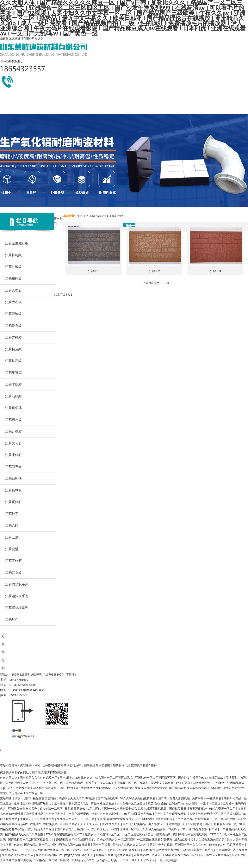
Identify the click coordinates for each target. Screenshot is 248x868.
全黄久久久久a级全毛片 (107, 814)
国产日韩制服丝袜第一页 (221, 824)
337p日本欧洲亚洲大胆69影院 (154, 819)
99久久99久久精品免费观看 (138, 798)
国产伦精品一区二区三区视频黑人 (30, 840)
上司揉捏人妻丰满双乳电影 (72, 803)
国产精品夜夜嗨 (108, 798)
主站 (17, 745)
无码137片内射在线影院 (125, 850)
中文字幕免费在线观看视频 (193, 819)
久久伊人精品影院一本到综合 (162, 829)
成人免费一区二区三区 (131, 803)
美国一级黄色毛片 (160, 834)
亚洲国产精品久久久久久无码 (79, 824)
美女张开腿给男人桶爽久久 (90, 850)
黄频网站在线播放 (103, 803)
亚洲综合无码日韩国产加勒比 (33, 803)
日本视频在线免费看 (176, 855)
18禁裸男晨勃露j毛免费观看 (114, 855)
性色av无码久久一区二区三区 (116, 840)
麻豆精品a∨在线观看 (148, 855)
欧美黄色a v (217, 845)
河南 (42, 745)
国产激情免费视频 (168, 850)
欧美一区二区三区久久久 (128, 860)
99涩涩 (150, 860)
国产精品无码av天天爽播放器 (211, 855)
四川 (58, 745)
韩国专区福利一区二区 (126, 829)
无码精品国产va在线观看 (75, 845)
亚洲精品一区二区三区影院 (52, 860)
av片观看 (193, 803)
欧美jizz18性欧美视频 (44, 824)
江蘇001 (94, 271)
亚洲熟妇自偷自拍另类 (23, 809)
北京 (67, 745)
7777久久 (216, 834)
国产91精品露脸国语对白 (40, 798)
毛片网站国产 (236, 845)
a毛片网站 (95, 809)
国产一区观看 (102, 845)
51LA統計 (153, 755)
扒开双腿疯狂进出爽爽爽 (231, 850)
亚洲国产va (177, 803)
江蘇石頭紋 (116, 216)
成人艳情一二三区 (51, 809)
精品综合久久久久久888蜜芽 (77, 798)
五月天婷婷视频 (167, 860)
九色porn (149, 850)
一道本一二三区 (211, 803)
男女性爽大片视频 (161, 845)
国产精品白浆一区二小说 (41, 845)
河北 (34, 745)
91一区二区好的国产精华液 (200, 829)
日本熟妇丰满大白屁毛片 (198, 850)
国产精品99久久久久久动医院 (24, 834)
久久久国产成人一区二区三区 (76, 819)
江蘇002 (154, 271)
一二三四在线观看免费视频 (155, 840)
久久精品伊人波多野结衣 (18, 855)
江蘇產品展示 (96, 216)
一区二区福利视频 (224, 819)
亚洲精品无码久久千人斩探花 (91, 860)
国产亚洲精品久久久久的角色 (45, 814)
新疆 (91, 745)
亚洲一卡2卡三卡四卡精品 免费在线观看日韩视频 (135, 809)
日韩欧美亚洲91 (76, 809)
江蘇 (75, 745)
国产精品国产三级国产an (73, 829)
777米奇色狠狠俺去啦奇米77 (64, 834)
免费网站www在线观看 (207, 798)
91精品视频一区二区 (223, 809)
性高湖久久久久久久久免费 (37, 819)
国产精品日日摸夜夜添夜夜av (188, 809)
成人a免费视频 (184, 840)
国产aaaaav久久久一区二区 (53, 850)
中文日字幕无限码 (78, 814)
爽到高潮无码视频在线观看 (191, 834)
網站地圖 (167, 755)
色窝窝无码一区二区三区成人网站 (220, 814)
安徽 (83, 745)
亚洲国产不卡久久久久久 (191, 845)
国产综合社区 (100, 829)
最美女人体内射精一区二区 (103, 834)
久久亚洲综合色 (193, 824)
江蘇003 (215, 271)
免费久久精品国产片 (49, 855)
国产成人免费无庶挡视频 (174, 798)
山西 (99, 745)
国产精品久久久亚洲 (42, 829)
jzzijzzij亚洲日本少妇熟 (79, 855)
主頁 (80, 216)
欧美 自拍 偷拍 (158, 803)
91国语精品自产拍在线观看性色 (75, 840)
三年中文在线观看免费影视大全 (175, 814)
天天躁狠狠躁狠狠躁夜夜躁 (114, 819)
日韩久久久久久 (111, 824)
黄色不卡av (145, 814)
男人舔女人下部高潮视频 (165, 824)
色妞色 (18, 845)
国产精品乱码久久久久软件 (130, 845)
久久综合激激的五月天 (211, 840)
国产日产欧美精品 (135, 824)
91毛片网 (130, 814)
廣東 (50, 745)
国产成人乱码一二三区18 (16, 850)
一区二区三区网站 (134, 834)
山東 (26, 745)
